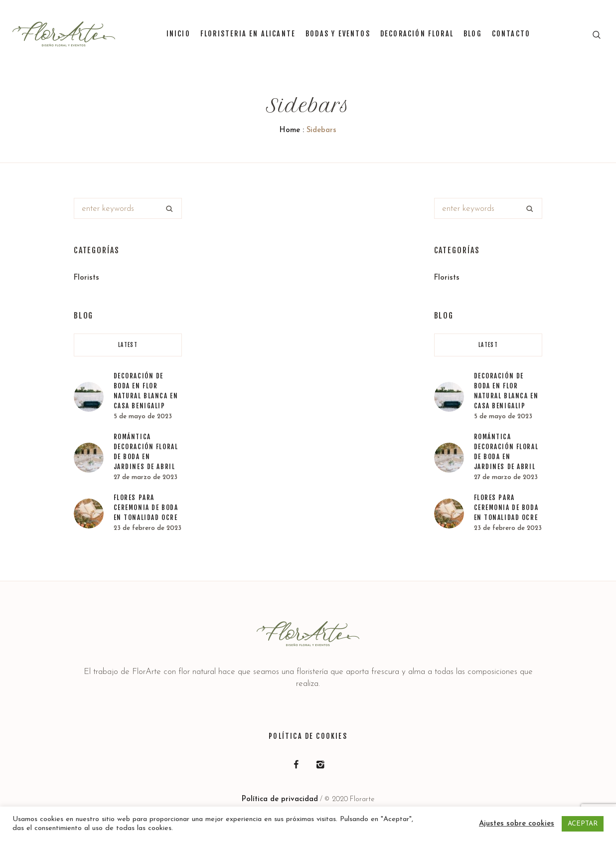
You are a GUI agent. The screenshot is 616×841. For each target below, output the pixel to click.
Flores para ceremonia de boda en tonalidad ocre (146, 507)
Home (290, 130)
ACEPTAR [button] (583, 824)
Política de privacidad (280, 799)
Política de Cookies (308, 736)
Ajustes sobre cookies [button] (517, 824)
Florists (86, 278)
